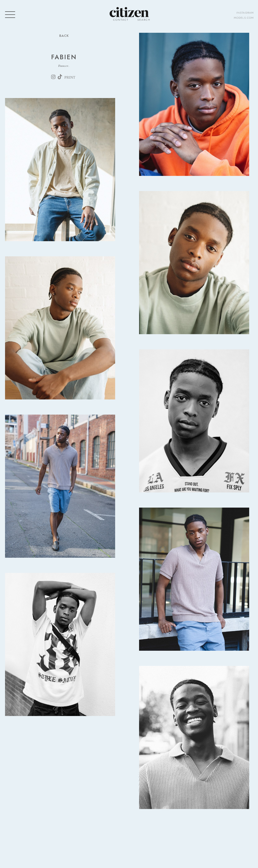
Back (64, 36)
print (70, 77)
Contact (121, 20)
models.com (244, 18)
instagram (245, 13)
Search (144, 20)
